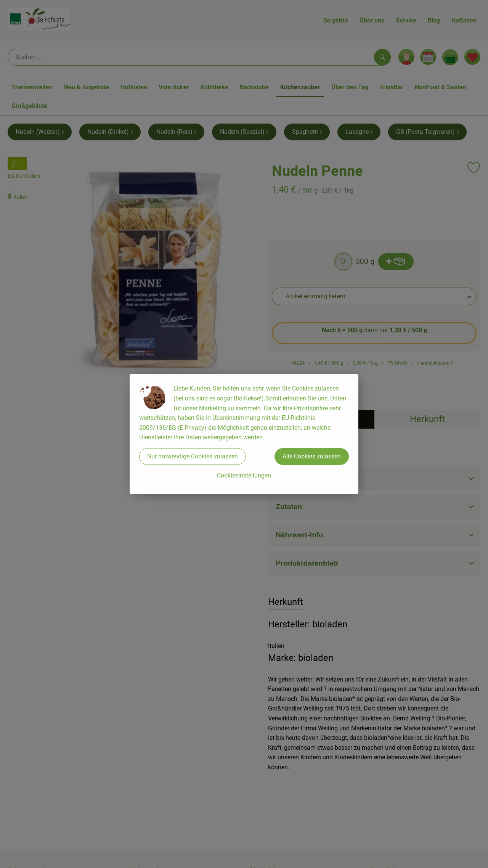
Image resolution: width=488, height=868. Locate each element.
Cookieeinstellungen (244, 475)
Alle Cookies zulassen (312, 456)
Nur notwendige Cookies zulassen (193, 456)
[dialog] (244, 434)
